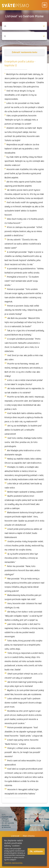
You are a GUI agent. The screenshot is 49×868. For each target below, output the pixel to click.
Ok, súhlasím (36, 851)
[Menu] (45, 5)
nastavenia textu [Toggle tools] (24, 52)
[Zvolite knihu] (24, 26)
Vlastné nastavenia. (13, 863)
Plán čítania (29, 836)
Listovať (15, 836)
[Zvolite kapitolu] (24, 36)
